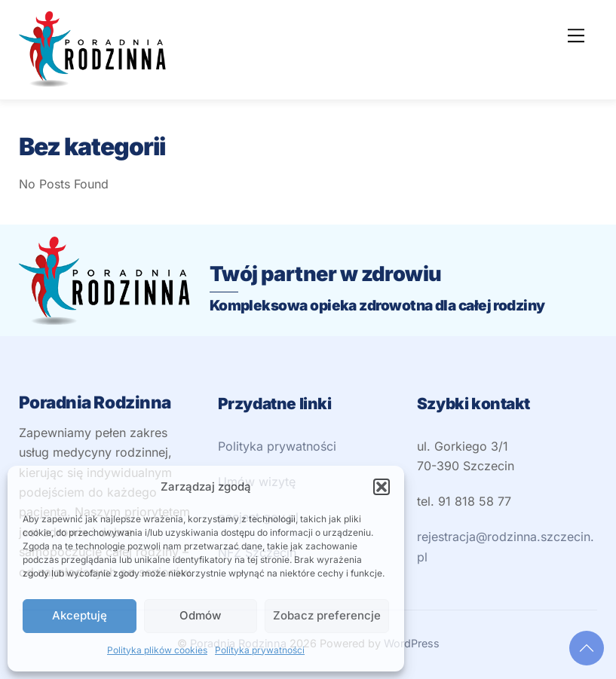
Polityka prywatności (260, 650)
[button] (382, 487)
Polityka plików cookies (157, 650)
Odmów (200, 615)
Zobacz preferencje (327, 615)
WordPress (412, 643)
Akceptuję (80, 615)
